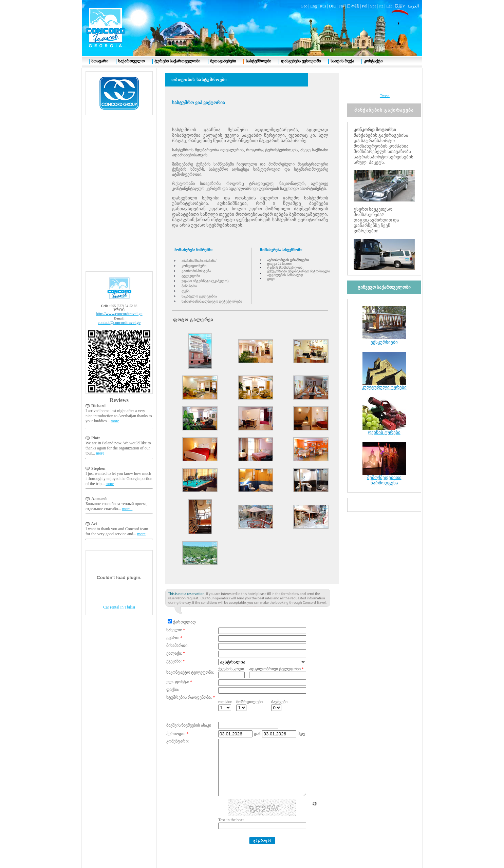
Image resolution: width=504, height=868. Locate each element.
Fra (341, 6)
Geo (304, 6)
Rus (323, 6)
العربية (413, 6)
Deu (332, 6)
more (115, 421)
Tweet (385, 96)
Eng (313, 6)
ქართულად (184, 622)
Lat (389, 6)
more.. (127, 509)
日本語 (353, 6)
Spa (373, 6)
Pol (365, 6)
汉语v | (401, 6)
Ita (381, 6)
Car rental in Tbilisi (119, 607)
